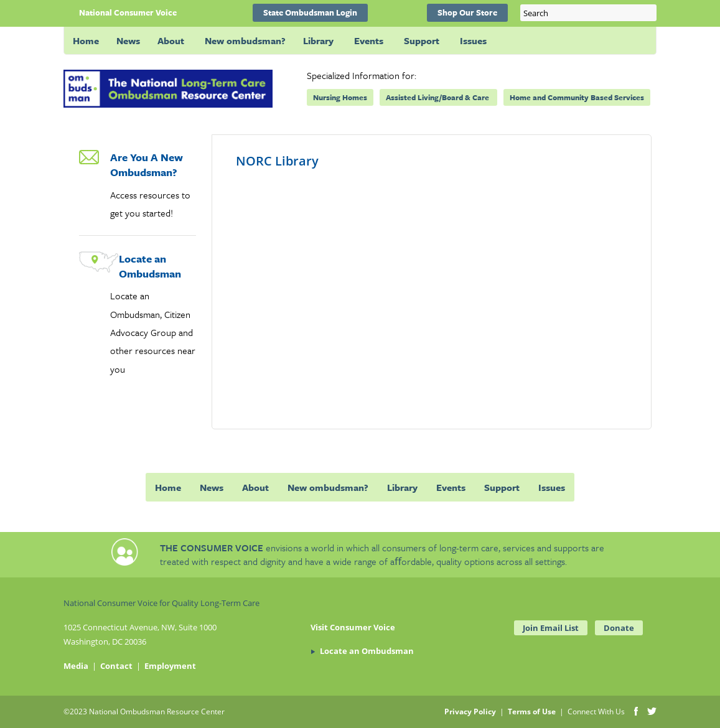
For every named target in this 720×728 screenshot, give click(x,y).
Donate (619, 628)
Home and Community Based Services (577, 97)
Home (86, 40)
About (171, 40)
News (128, 40)
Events (369, 40)
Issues (473, 40)
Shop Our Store (467, 12)
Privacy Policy (470, 712)
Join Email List (551, 628)
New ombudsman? (245, 40)
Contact (116, 666)
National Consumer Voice (128, 12)
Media (76, 666)
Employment (170, 666)
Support (422, 40)
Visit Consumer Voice (353, 627)
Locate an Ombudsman (150, 266)
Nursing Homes (340, 97)
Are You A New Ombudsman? (147, 165)
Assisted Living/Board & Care (438, 97)
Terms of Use (532, 712)
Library (318, 40)
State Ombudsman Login (310, 12)
